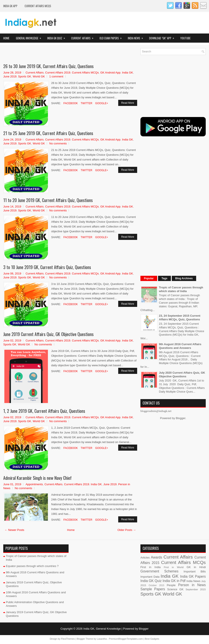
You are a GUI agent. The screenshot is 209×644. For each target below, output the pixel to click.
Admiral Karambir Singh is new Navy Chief (37, 478)
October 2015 (157, 585)
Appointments (34, 484)
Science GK (175, 589)
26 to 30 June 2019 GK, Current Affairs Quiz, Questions (48, 66)
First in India (151, 567)
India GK (127, 73)
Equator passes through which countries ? (32, 566)
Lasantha (102, 639)
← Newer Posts (14, 530)
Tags (164, 278)
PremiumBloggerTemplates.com (126, 639)
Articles (145, 558)
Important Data (150, 577)
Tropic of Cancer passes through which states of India (181, 289)
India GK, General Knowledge (102, 629)
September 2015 (196, 589)
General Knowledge (30, 37)
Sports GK (25, 76)
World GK (39, 76)
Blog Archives (184, 278)
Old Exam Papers (112, 37)
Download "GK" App (163, 37)
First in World (174, 567)
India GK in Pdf (174, 581)
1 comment (56, 76)
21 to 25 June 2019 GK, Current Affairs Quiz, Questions (48, 133)
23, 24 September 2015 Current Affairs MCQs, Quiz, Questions (180, 318)
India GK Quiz (58, 37)
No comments (58, 143)
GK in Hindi (196, 567)
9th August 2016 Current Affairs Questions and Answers (180, 346)
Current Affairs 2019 (58, 73)
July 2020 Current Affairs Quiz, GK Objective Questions (182, 375)
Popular (149, 278)
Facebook (70, 103)
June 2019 (10, 76)
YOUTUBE (185, 38)
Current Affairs (84, 37)
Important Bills (195, 571)
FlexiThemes (68, 639)
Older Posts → (127, 530)
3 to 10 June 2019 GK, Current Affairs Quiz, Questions (47, 267)
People (171, 585)
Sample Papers (153, 589)
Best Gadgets (152, 639)
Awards (157, 557)
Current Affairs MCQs (38, 6)
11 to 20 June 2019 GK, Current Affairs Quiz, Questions (48, 200)
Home (6, 38)
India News (137, 37)
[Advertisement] (54, 55)
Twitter (86, 103)
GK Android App (110, 73)
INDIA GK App (10, 6)
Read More (128, 103)
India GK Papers (193, 576)
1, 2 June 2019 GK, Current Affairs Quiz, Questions (44, 411)
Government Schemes (159, 571)
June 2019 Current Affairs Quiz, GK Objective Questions (48, 334)
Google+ (101, 103)
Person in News (192, 585)
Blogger (180, 418)
